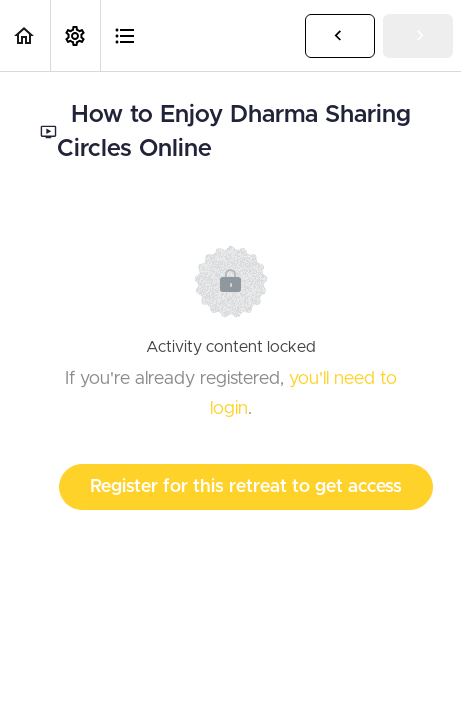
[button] (25, 35)
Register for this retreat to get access (246, 487)
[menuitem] (75, 35)
